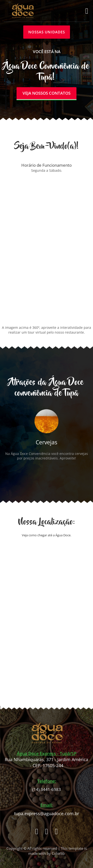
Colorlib (58, 853)
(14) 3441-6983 (47, 789)
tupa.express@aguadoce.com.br (47, 814)
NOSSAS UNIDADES (47, 32)
